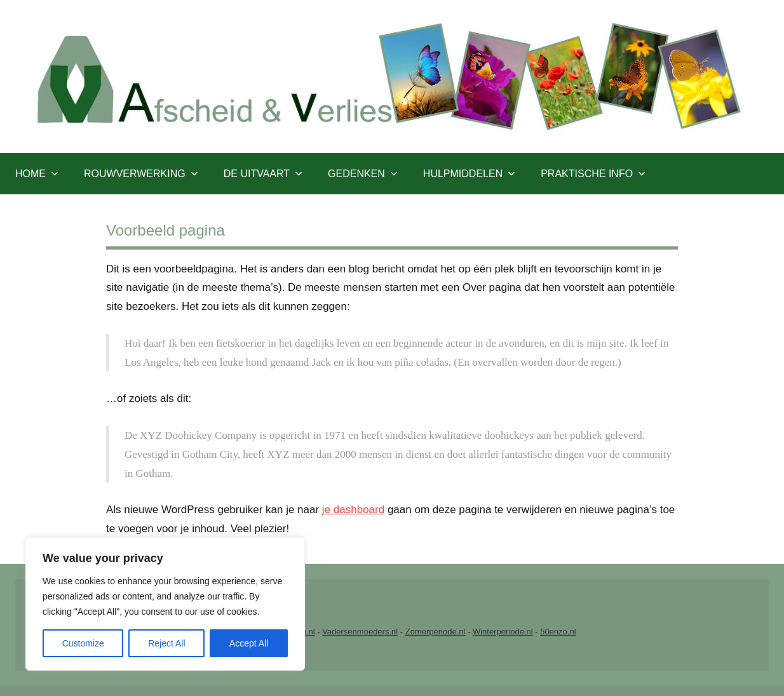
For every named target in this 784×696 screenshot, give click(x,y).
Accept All (249, 643)
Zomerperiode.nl (436, 632)
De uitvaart (263, 174)
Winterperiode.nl (503, 632)
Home (37, 174)
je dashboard (353, 510)
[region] (165, 604)
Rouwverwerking (141, 174)
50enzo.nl (558, 632)
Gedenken (363, 174)
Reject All (166, 643)
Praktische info (593, 174)
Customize (83, 643)
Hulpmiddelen (469, 174)
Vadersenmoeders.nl (360, 632)
